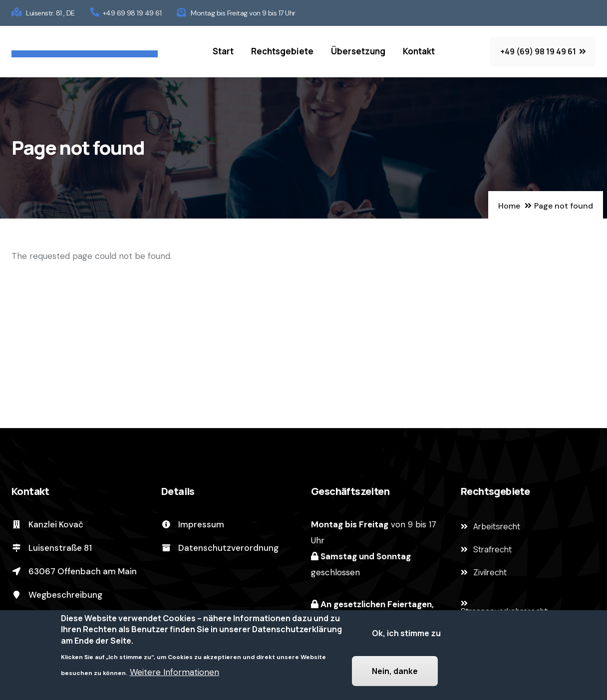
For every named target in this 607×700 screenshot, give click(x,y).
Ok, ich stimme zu (406, 636)
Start (223, 51)
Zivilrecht (490, 572)
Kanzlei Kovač (47, 524)
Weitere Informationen (174, 675)
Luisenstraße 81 (52, 548)
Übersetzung (358, 51)
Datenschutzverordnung (220, 548)
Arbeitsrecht (497, 526)
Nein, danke (395, 674)
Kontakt (419, 51)
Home (509, 206)
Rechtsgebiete (282, 51)
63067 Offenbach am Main (74, 571)
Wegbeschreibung (57, 595)
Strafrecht (492, 549)
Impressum (193, 524)
